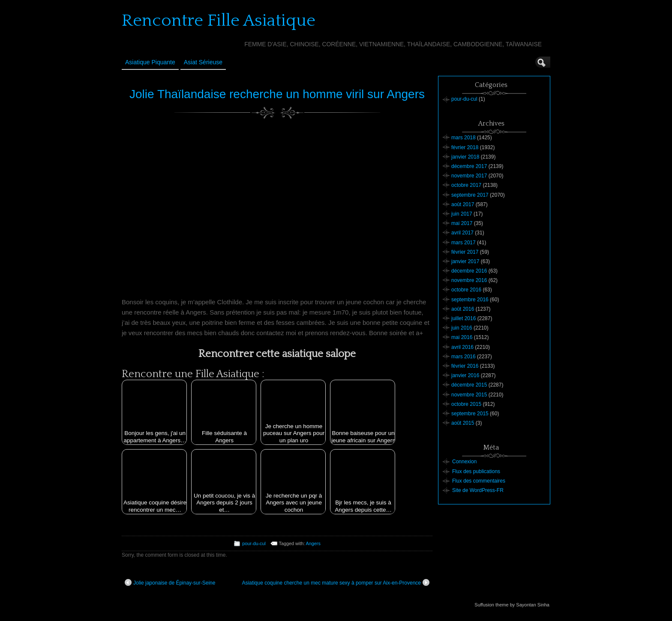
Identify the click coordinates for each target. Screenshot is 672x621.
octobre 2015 (466, 404)
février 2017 (465, 252)
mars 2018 (463, 138)
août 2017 (463, 204)
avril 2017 (462, 233)
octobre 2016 (466, 290)
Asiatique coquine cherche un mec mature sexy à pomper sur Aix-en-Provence (336, 582)
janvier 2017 (465, 261)
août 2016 (463, 309)
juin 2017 (462, 214)
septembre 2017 (470, 195)
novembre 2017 (469, 176)
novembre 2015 (469, 395)
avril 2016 (462, 347)
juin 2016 (462, 328)
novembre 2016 (469, 280)
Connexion (464, 462)
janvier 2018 (465, 157)
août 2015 (463, 423)
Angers (313, 543)
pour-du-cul (254, 543)
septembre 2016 (470, 300)
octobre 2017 (466, 185)
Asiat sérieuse (203, 62)
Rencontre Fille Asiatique (219, 21)
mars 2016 (463, 357)
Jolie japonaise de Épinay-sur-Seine (170, 582)
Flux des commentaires (479, 481)
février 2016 (465, 366)
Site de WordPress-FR (478, 490)
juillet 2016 (463, 318)
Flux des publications (476, 471)
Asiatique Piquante (150, 62)
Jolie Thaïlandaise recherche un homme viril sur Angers (277, 94)
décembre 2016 (469, 271)
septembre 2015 (470, 414)
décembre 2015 (469, 385)
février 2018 (465, 147)
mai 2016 (462, 337)
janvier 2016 (465, 375)
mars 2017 (463, 243)
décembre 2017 (469, 166)
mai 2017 (462, 223)
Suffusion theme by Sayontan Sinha (512, 605)
